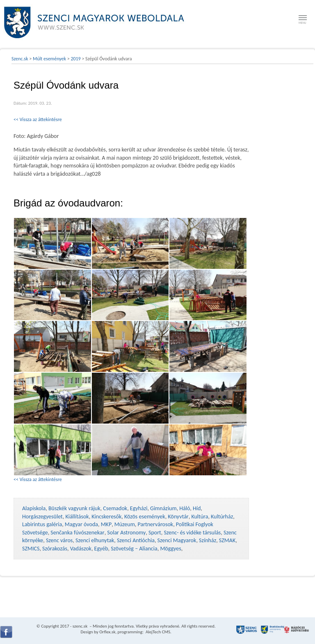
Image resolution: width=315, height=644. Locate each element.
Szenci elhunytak (95, 540)
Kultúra (200, 517)
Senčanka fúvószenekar (77, 533)
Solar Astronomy (126, 533)
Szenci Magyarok (177, 540)
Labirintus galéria (42, 524)
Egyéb (101, 549)
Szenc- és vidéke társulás (192, 533)
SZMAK (227, 540)
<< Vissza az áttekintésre (38, 119)
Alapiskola (34, 508)
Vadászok (81, 549)
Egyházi (139, 508)
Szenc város (59, 540)
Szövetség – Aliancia (134, 549)
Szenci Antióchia (136, 540)
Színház (208, 540)
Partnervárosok (156, 524)
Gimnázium (163, 508)
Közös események (145, 517)
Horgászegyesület (42, 517)
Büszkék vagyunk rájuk (74, 508)
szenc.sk (80, 626)
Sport (155, 533)
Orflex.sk (107, 632)
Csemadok (115, 508)
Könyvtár (178, 517)
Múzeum (125, 524)
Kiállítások (77, 517)
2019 (75, 59)
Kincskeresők (106, 517)
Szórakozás (55, 549)
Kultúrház (222, 517)
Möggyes (170, 549)
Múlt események (49, 59)
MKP (106, 524)
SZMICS (31, 549)
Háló (185, 508)
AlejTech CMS (157, 632)
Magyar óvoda (81, 524)
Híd (197, 508)
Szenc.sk (20, 59)
